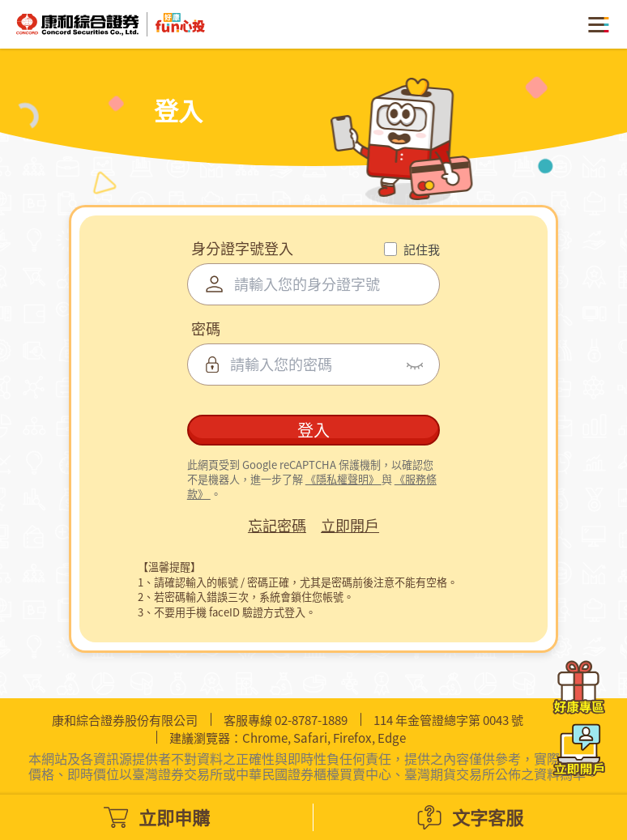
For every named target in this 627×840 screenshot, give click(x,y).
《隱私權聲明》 (343, 485)
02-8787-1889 (311, 720)
